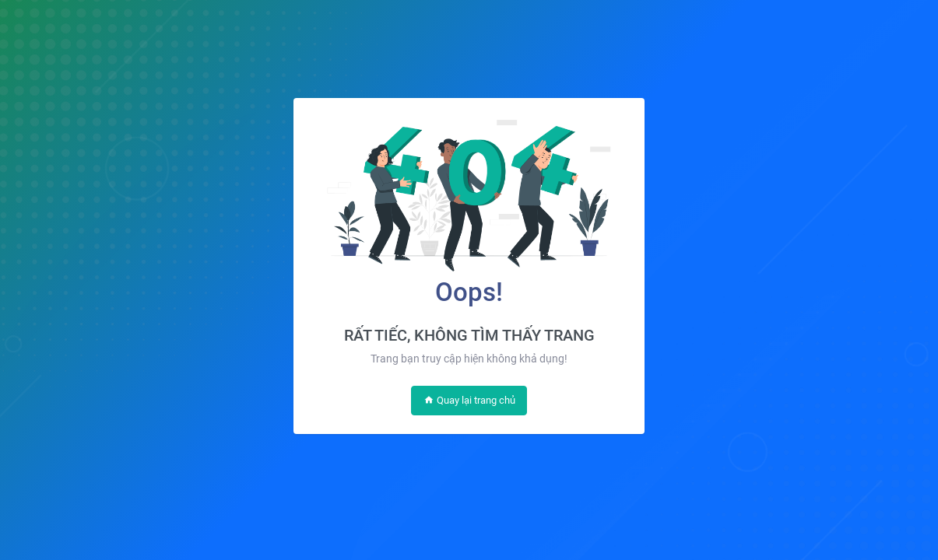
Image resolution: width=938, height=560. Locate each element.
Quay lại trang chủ (469, 400)
